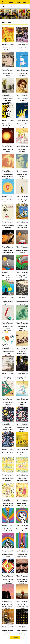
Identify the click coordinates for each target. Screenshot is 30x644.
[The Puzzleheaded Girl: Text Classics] (22, 517)
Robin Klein (8, 482)
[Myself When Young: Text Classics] (22, 87)
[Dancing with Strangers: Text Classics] (8, 365)
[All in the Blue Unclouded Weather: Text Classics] (22, 467)
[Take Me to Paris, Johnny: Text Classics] (22, 593)
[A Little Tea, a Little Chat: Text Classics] (8, 517)
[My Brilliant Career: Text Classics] (8, 37)
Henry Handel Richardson (22, 102)
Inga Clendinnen (8, 381)
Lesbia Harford (22, 52)
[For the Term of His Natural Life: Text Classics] (22, 568)
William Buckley (22, 355)
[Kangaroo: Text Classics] (8, 188)
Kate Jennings (22, 634)
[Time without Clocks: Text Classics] (22, 62)
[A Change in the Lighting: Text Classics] (8, 416)
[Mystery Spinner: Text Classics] (22, 315)
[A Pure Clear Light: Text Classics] (22, 188)
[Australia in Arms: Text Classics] (22, 290)
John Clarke (8, 355)
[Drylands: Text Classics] (22, 239)
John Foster (22, 609)
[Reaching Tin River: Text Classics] (8, 290)
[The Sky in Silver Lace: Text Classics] (8, 467)
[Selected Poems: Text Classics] (22, 37)
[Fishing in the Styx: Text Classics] (22, 163)
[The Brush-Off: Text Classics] (8, 315)
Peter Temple (8, 153)
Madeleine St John (22, 204)
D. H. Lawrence (8, 202)
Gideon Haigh (22, 330)
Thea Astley (22, 252)
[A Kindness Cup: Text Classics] (8, 264)
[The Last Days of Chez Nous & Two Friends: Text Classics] (8, 593)
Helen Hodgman (22, 406)
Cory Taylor (8, 406)
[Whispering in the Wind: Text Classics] (22, 214)
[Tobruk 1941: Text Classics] (22, 441)
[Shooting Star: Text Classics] (8, 138)
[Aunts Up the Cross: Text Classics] (8, 619)
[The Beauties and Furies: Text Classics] (22, 543)
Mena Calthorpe (8, 583)
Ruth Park (8, 178)
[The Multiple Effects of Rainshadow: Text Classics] (22, 264)
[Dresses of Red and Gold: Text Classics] (22, 492)
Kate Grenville (8, 77)
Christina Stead (8, 533)
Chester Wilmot (22, 457)
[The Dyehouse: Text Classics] (8, 568)
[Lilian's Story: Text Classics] (8, 62)
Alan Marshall (22, 229)
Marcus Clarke (22, 583)
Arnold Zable (8, 102)
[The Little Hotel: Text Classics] (8, 543)
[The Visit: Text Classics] (8, 441)
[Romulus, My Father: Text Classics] (22, 365)
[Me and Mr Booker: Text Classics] (8, 391)
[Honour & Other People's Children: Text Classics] (8, 239)
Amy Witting (8, 431)
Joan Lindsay (22, 77)
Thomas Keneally (22, 153)
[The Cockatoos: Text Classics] (22, 112)
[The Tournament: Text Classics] (8, 340)
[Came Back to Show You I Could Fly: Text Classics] (8, 492)
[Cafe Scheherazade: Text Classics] (8, 87)
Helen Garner (8, 254)
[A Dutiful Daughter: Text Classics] (22, 138)
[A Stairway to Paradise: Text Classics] (8, 214)
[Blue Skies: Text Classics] (22, 391)
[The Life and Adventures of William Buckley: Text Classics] (22, 340)
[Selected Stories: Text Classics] (22, 416)
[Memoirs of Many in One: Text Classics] (8, 112)
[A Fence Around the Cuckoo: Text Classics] (8, 163)
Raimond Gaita (22, 381)
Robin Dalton (8, 634)
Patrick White (8, 128)
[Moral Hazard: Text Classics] (22, 619)
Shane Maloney (8, 330)
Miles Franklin (8, 52)
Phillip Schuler (22, 305)
